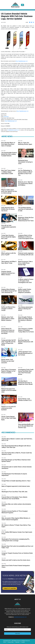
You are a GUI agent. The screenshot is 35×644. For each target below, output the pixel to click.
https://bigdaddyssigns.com (22, 61)
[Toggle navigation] (22, 5)
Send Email (6, 117)
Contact (23, 642)
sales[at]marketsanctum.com (20, 617)
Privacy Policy (11, 642)
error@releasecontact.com (13, 130)
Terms (5, 642)
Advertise (17, 642)
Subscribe (18, 633)
